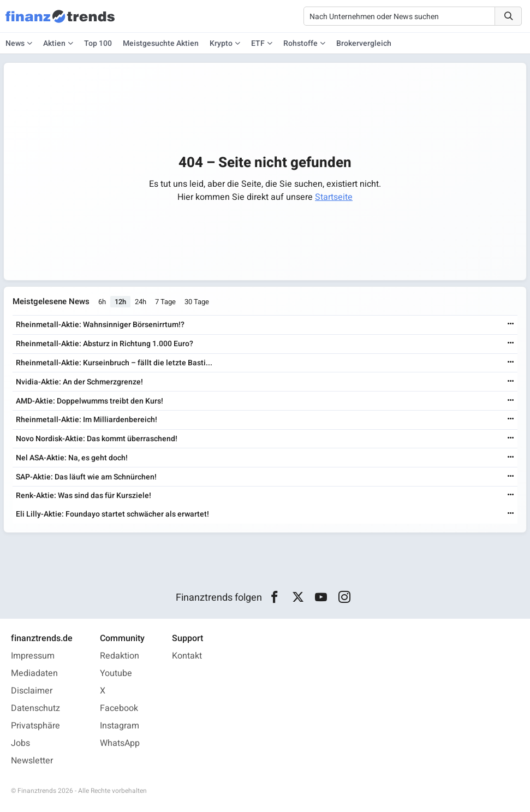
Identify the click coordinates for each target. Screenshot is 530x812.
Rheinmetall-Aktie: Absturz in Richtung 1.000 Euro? (105, 344)
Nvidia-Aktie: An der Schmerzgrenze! (79, 382)
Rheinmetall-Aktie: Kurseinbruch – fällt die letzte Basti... (114, 363)
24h (141, 302)
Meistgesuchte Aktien (161, 43)
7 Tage (165, 302)
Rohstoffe (300, 43)
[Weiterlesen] (511, 325)
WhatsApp (120, 743)
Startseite (334, 197)
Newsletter (32, 761)
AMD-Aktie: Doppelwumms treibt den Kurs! (90, 401)
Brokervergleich (364, 43)
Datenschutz (35, 708)
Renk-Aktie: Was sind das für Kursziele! (84, 496)
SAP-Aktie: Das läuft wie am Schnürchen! (86, 477)
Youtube (116, 673)
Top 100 (98, 43)
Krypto (221, 43)
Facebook (119, 708)
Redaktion (120, 656)
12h (120, 302)
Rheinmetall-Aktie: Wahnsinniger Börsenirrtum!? (100, 325)
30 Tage (197, 302)
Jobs (20, 743)
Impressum (33, 656)
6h (102, 302)
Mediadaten (34, 673)
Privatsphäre (35, 726)
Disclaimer (32, 691)
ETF (258, 43)
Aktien (54, 43)
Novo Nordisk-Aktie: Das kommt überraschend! (97, 439)
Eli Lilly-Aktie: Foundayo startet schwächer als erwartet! (112, 514)
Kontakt (187, 656)
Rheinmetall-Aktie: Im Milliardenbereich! (87, 420)
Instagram (120, 726)
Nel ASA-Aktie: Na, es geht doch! (72, 458)
